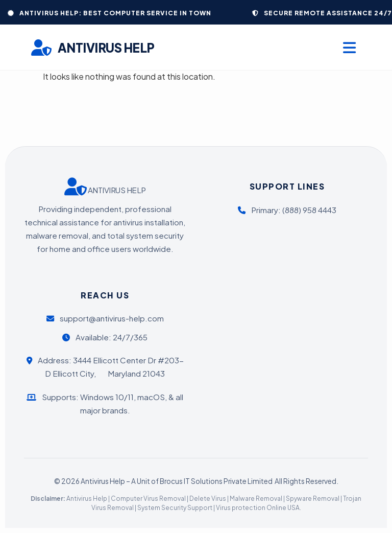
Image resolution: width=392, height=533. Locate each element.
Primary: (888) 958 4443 (287, 210)
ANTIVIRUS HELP (93, 48)
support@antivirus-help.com (105, 318)
